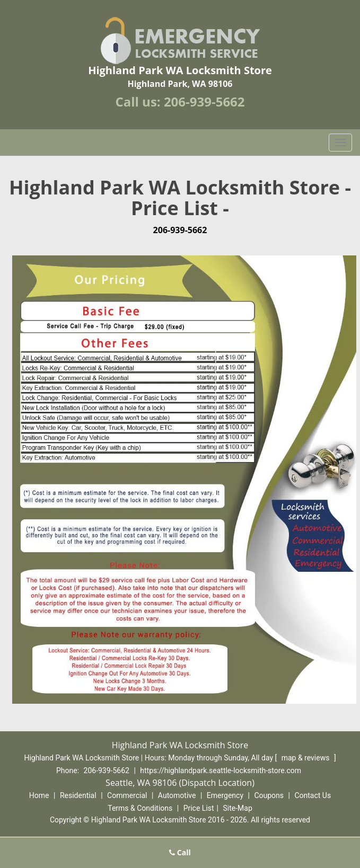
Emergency (225, 795)
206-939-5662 (204, 101)
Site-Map (238, 808)
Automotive (177, 795)
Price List (199, 808)
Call (180, 852)
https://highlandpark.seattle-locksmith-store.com (221, 770)
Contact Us (313, 795)
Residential (78, 795)
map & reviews (306, 758)
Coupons (269, 795)
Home (39, 795)
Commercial (127, 795)
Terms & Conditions (140, 808)
